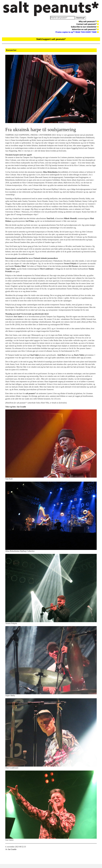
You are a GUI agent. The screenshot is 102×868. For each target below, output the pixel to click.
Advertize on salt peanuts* (85, 29)
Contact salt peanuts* (88, 24)
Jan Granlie (12, 849)
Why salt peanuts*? (89, 21)
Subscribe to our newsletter (85, 27)
